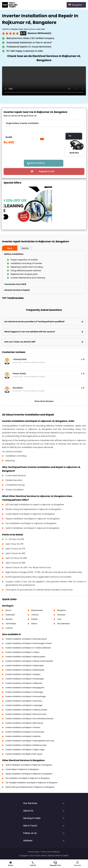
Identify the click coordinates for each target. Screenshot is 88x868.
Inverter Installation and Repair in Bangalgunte (25, 688)
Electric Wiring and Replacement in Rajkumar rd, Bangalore (30, 787)
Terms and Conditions (51, 852)
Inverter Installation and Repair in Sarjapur (23, 674)
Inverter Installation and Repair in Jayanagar (24, 705)
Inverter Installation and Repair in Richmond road (26, 714)
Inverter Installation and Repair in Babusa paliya (25, 657)
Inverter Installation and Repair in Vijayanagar (25, 665)
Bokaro (34, 624)
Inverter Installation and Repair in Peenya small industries (29, 661)
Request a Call (46, 171)
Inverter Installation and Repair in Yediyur (23, 652)
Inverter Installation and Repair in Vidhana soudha (26, 710)
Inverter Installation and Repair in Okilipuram (24, 683)
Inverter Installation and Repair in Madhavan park (26, 745)
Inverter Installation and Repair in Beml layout (24, 723)
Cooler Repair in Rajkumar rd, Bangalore (22, 769)
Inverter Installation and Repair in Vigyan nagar (25, 750)
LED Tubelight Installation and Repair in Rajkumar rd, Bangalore (31, 783)
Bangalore (62, 610)
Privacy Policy (34, 852)
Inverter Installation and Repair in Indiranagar (24, 692)
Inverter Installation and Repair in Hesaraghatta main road (30, 741)
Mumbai (9, 619)
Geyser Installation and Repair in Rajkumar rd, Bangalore (29, 774)
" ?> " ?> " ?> (44, 123)
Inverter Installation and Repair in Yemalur (23, 727)
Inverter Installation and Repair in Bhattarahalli (25, 670)
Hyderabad (10, 615)
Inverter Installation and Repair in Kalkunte (23, 736)
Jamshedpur (11, 624)
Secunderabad (63, 624)
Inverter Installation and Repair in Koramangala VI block (29, 643)
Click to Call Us (37, 163)
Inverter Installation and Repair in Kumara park (25, 732)
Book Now (74, 153)
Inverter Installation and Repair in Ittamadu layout (26, 639)
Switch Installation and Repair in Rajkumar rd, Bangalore (29, 765)
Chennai (35, 615)
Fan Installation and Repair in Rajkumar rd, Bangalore (28, 778)
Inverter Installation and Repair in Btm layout (24, 754)
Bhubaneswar (37, 610)
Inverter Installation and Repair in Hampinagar (25, 679)
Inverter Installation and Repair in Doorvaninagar (26, 696)
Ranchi (8, 610)
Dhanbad (61, 615)
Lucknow (9, 628)
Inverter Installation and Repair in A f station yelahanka (28, 648)
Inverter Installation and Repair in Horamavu (24, 701)
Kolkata (34, 619)
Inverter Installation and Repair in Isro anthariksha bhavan (30, 719)
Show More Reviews (44, 401)
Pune (59, 619)
